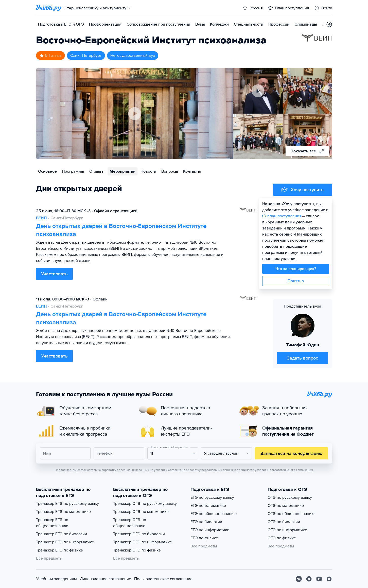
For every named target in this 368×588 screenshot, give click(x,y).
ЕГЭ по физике (204, 538)
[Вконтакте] (299, 579)
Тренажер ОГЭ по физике (137, 550)
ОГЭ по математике (286, 506)
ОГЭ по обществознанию (291, 514)
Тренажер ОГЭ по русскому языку (145, 504)
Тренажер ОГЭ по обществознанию (130, 523)
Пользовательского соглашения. (291, 470)
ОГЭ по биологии (284, 522)
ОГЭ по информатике (287, 530)
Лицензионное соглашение (106, 579)
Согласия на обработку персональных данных (201, 470)
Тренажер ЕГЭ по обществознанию (52, 523)
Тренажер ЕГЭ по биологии (62, 534)
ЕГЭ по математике (208, 506)
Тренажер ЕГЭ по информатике (65, 542)
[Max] (329, 579)
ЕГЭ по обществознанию (214, 514)
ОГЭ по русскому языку (290, 497)
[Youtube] (319, 579)
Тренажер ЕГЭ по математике (63, 512)
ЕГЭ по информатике (210, 530)
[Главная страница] (49, 8)
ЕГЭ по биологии (206, 522)
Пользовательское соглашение (163, 579)
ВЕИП (41, 218)
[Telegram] (309, 579)
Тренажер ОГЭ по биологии (139, 534)
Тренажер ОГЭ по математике (141, 512)
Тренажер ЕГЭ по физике (59, 550)
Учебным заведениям (56, 579)
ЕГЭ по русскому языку (212, 497)
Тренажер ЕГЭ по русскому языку (67, 504)
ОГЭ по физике (282, 538)
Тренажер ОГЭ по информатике (143, 542)
